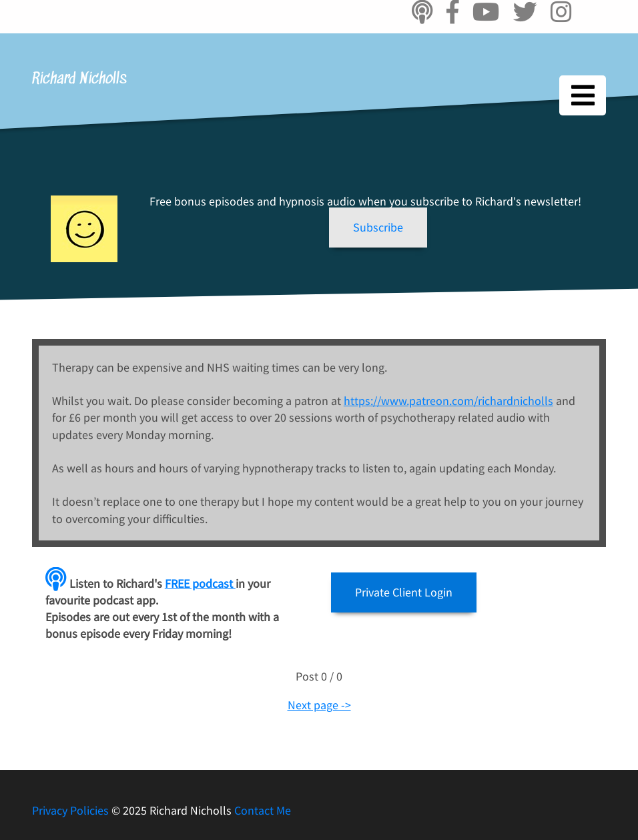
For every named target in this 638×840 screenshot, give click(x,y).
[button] (378, 228)
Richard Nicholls (79, 79)
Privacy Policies (72, 810)
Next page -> (319, 705)
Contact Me (263, 810)
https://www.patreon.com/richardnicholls (448, 401)
